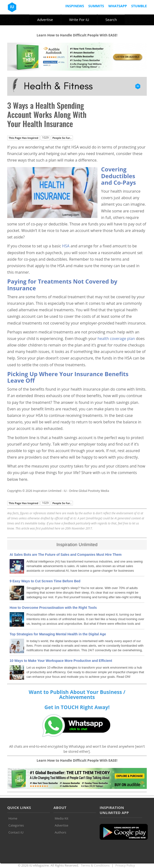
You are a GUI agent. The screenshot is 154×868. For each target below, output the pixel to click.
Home (13, 818)
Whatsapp (118, 6)
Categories (16, 825)
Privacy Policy (125, 865)
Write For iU (79, 20)
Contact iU (16, 832)
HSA (66, 246)
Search (111, 20)
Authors (60, 832)
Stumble (139, 6)
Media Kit (61, 818)
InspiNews (75, 6)
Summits (96, 6)
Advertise (45, 20)
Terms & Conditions (95, 865)
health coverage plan (116, 339)
